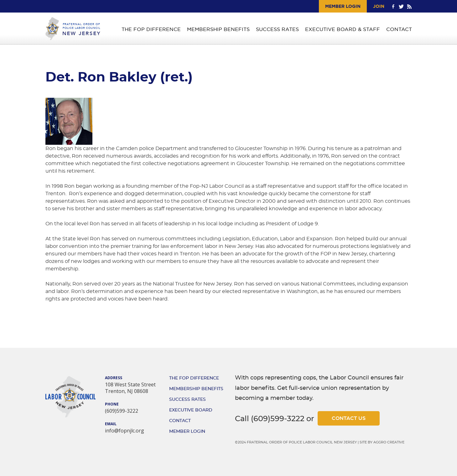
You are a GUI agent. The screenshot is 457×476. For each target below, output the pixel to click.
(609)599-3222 (122, 411)
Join (379, 6)
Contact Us (349, 418)
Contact (399, 29)
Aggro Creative (389, 442)
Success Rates (277, 29)
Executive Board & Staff (343, 29)
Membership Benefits (218, 29)
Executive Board (191, 410)
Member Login (343, 6)
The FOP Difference (151, 29)
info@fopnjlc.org (125, 431)
